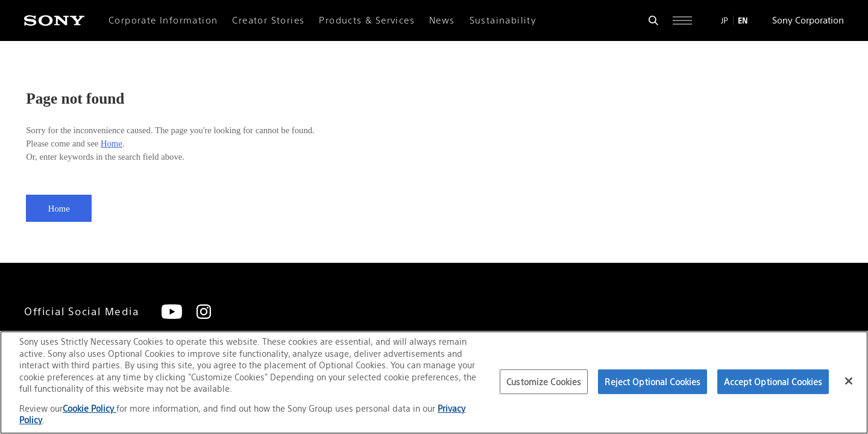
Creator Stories (268, 20)
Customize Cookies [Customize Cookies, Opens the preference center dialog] (544, 381)
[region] (434, 382)
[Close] (849, 381)
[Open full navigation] (682, 20)
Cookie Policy (90, 408)
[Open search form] (653, 20)
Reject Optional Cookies (653, 381)
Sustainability (503, 20)
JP (725, 20)
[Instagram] (204, 312)
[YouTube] (172, 312)
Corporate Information (163, 20)
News (442, 20)
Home (112, 143)
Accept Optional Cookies (773, 381)
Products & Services (367, 20)
